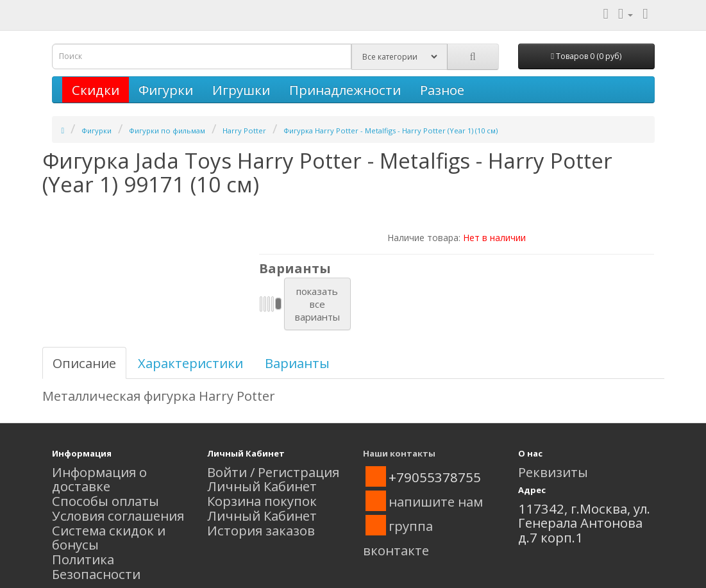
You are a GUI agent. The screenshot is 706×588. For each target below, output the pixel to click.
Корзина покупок (262, 501)
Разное (442, 90)
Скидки (96, 90)
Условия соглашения (118, 516)
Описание (84, 363)
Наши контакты (399, 453)
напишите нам (436, 501)
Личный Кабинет (262, 486)
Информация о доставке (99, 479)
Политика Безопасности (96, 567)
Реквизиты (553, 472)
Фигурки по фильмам (167, 130)
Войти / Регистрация (273, 472)
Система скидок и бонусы (109, 538)
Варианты (297, 363)
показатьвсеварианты (317, 304)
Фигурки (166, 90)
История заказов (261, 530)
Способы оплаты (105, 501)
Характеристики (190, 363)
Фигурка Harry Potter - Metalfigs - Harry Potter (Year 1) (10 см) (391, 130)
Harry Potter (244, 130)
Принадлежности (345, 90)
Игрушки (241, 90)
